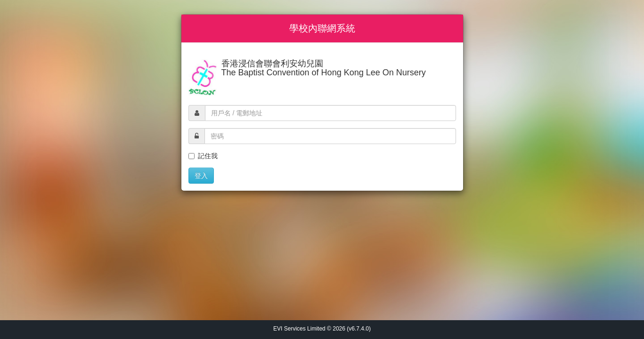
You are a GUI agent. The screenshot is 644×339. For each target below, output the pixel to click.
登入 (201, 176)
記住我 (203, 156)
